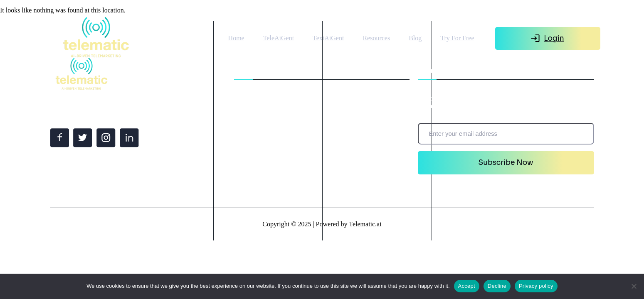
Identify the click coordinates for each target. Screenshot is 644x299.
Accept (467, 286)
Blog (415, 38)
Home (236, 38)
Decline (497, 286)
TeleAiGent (279, 38)
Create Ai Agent (258, 140)
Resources (376, 38)
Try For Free (457, 38)
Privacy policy (536, 286)
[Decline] (634, 286)
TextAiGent (328, 38)
